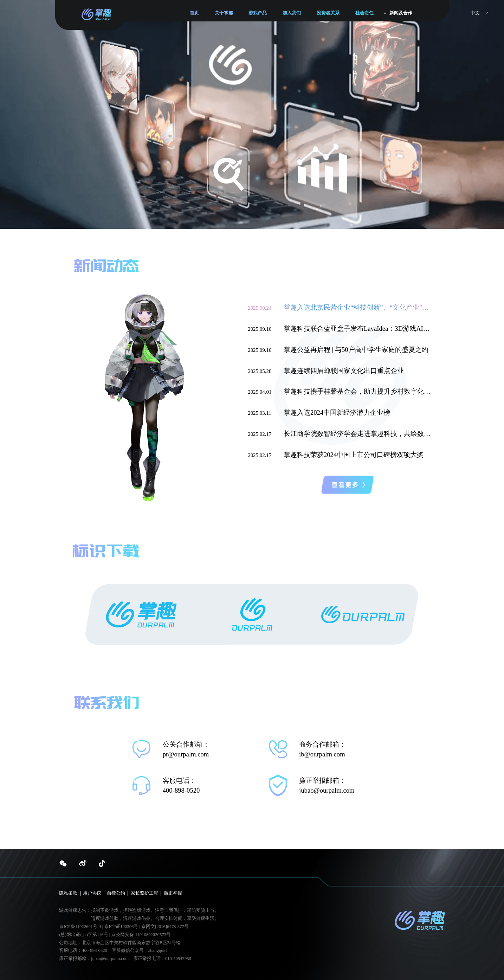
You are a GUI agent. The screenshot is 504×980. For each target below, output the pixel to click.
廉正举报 (173, 893)
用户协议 (92, 893)
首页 (194, 13)
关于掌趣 (224, 13)
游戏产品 (258, 13)
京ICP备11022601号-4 (80, 927)
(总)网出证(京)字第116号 (83, 935)
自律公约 (116, 893)
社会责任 (364, 13)
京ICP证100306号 (122, 927)
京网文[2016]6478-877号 (165, 927)
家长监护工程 (144, 893)
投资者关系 (328, 13)
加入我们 (292, 13)
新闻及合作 (401, 13)
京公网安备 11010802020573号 (141, 935)
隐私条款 (68, 893)
